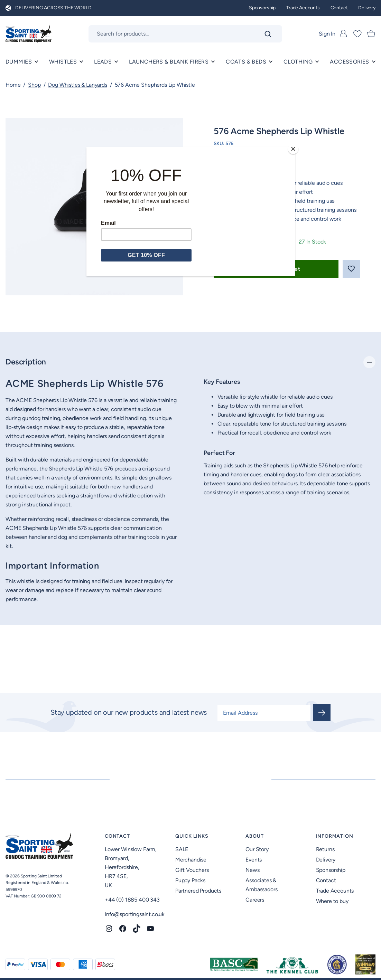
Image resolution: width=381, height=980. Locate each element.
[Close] (293, 149)
